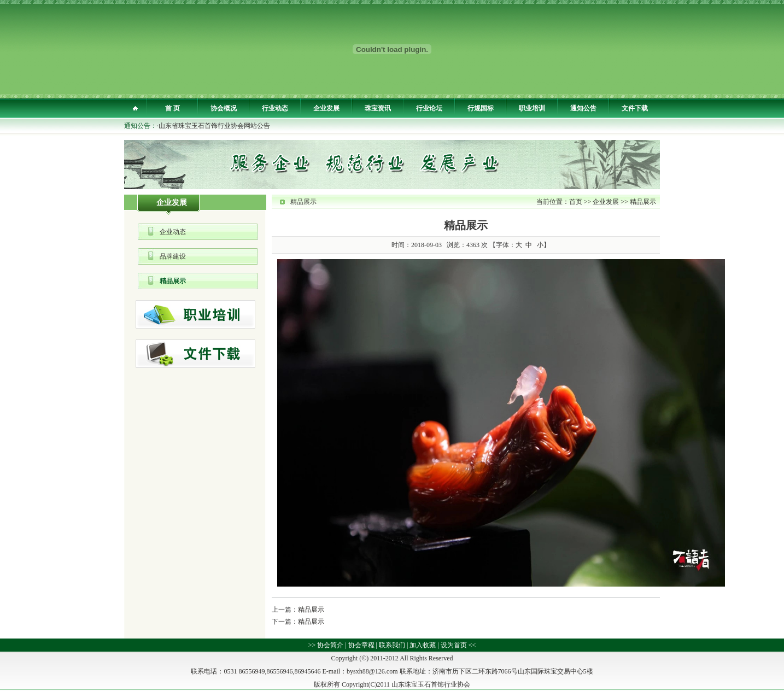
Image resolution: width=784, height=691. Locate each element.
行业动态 (275, 108)
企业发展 (326, 108)
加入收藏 (423, 645)
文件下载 (635, 108)
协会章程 (361, 645)
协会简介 (330, 645)
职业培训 (532, 108)
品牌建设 (173, 256)
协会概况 (224, 108)
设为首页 (454, 645)
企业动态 (173, 232)
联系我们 (392, 645)
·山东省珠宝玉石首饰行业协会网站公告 (213, 126)
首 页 (172, 108)
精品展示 (173, 281)
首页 (576, 202)
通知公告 (583, 108)
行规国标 (481, 108)
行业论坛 (429, 108)
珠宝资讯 (378, 108)
